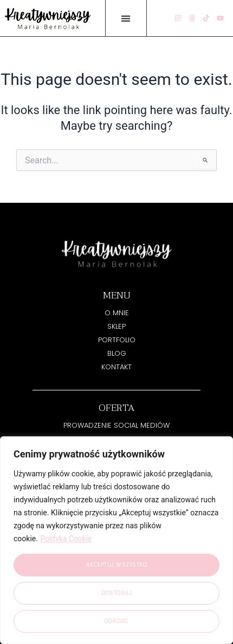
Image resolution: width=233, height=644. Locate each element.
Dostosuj (116, 593)
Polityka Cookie (66, 539)
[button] (126, 18)
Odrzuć (117, 621)
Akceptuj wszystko (117, 565)
